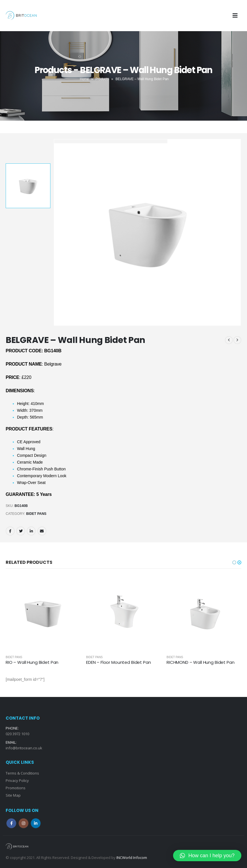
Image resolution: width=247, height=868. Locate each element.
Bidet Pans (36, 514)
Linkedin (36, 823)
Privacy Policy (17, 780)
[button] (234, 562)
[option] (28, 186)
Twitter (21, 531)
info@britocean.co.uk (24, 748)
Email (42, 531)
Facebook (10, 531)
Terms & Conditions (22, 773)
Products (102, 79)
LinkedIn (31, 531)
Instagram (24, 823)
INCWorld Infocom (132, 858)
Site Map (13, 795)
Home (84, 79)
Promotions (16, 788)
